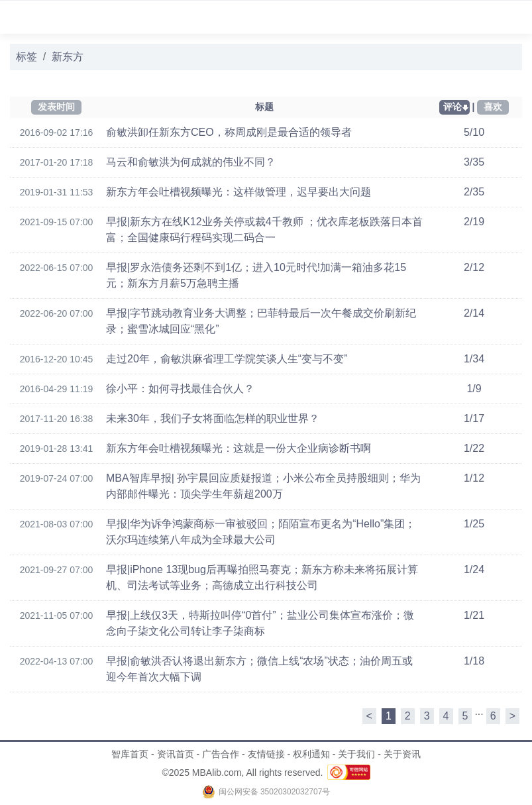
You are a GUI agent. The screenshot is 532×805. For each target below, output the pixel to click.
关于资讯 (402, 754)
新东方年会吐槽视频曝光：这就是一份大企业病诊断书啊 (239, 448)
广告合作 (221, 754)
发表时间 (56, 107)
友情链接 (266, 754)
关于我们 (356, 754)
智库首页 (130, 754)
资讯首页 (176, 754)
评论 (452, 107)
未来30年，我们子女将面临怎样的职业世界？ (213, 418)
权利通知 (311, 754)
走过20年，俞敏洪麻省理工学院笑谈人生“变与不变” (227, 359)
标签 (27, 57)
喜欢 (493, 107)
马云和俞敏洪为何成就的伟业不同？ (191, 162)
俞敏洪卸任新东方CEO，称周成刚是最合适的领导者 (229, 132)
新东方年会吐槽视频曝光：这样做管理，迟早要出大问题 (239, 192)
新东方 (68, 57)
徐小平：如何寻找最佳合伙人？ (180, 389)
